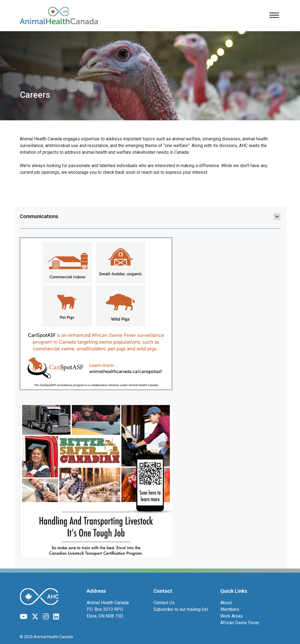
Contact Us (164, 603)
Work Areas (232, 616)
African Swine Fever (240, 623)
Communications (150, 216)
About (226, 603)
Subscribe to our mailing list (181, 609)
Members (230, 609)
